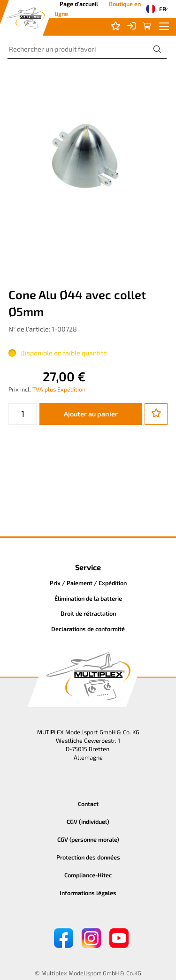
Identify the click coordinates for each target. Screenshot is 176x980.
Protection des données (88, 857)
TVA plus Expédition (59, 389)
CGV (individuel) (88, 822)
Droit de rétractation (88, 613)
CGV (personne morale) (88, 839)
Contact (88, 804)
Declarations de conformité (88, 629)
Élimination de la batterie (88, 598)
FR (153, 9)
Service (88, 567)
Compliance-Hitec (88, 875)
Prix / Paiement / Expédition (88, 583)
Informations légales (88, 893)
